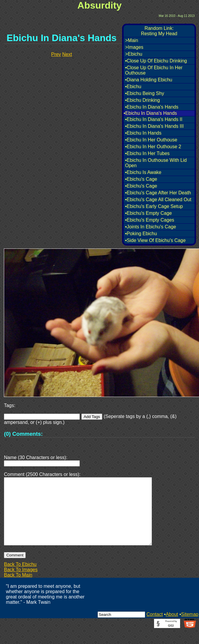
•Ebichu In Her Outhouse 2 (153, 147)
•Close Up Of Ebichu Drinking (156, 61)
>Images (134, 47)
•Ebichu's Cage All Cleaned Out (158, 200)
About (172, 628)
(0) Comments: (23, 434)
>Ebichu (134, 54)
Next (67, 54)
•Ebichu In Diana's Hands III (154, 126)
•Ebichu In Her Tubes (147, 153)
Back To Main (18, 589)
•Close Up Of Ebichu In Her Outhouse (154, 70)
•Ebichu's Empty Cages (150, 220)
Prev (56, 54)
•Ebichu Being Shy (145, 93)
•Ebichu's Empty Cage (148, 213)
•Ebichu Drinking (143, 100)
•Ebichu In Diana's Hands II (154, 119)
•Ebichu (133, 87)
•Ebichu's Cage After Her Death (158, 193)
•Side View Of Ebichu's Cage (155, 240)
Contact (154, 628)
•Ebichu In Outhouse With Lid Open (156, 163)
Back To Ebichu (20, 578)
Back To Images (21, 584)
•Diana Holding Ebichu (149, 80)
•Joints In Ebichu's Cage (151, 227)
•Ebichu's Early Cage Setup (154, 206)
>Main (132, 40)
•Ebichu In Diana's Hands (152, 107)
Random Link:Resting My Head (159, 31)
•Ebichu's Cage (141, 179)
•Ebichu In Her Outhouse (151, 140)
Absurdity (99, 5)
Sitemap (190, 628)
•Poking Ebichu (141, 234)
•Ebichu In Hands (143, 133)
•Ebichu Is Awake (143, 172)
